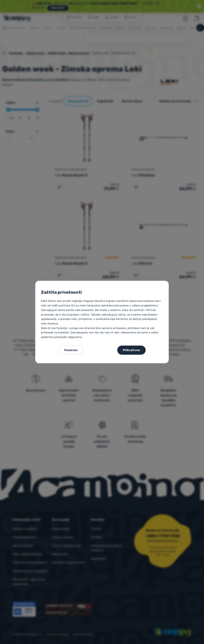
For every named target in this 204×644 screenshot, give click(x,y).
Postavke (71, 350)
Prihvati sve (131, 350)
